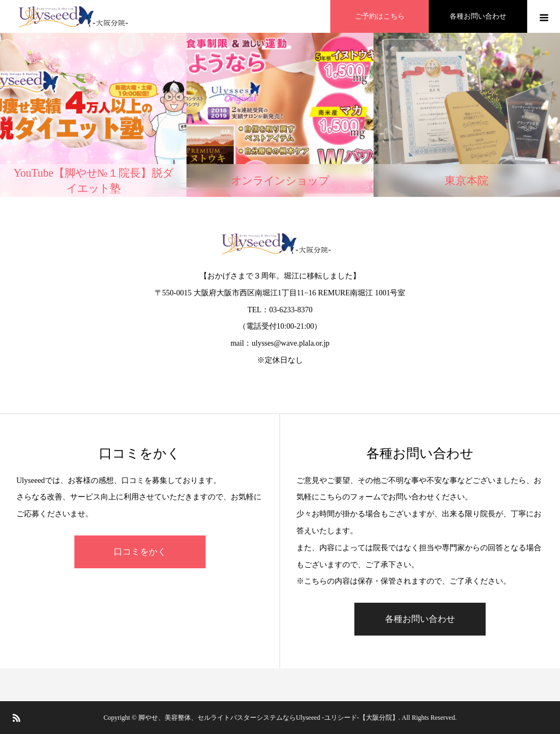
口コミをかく (140, 552)
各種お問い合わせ (420, 619)
